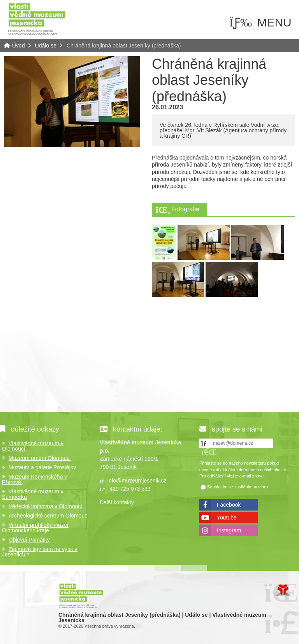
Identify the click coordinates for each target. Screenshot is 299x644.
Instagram (229, 530)
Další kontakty (117, 502)
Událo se (46, 46)
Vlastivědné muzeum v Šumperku (33, 494)
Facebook (229, 505)
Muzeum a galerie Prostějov (43, 467)
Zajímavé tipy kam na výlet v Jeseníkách (40, 552)
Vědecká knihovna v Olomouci (45, 506)
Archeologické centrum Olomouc (48, 516)
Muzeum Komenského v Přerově (34, 479)
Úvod (37, 18)
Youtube (227, 518)
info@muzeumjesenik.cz (137, 481)
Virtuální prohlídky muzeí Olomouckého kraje (35, 528)
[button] (209, 452)
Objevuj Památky (29, 540)
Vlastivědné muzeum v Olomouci (33, 446)
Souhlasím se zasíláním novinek (238, 487)
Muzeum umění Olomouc (40, 458)
